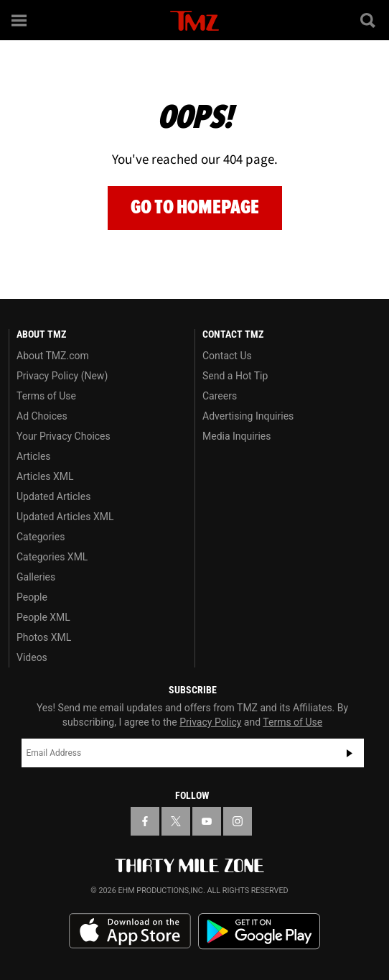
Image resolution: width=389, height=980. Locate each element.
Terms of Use (46, 396)
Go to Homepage (195, 207)
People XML (43, 617)
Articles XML (45, 476)
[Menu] (20, 20)
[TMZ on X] (176, 821)
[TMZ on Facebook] (145, 821)
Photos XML (44, 637)
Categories (41, 537)
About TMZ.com (53, 356)
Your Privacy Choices (64, 436)
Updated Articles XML (65, 517)
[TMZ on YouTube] (207, 821)
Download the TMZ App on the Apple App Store (130, 931)
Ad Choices (42, 416)
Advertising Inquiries (248, 416)
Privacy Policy (210, 722)
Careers (220, 396)
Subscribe (350, 753)
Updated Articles (53, 496)
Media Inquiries (236, 436)
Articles (34, 456)
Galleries (36, 577)
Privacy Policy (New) (62, 376)
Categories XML (52, 557)
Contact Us (227, 356)
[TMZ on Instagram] (238, 821)
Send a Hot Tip (235, 376)
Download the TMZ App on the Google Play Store (259, 932)
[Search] (369, 20)
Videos (32, 657)
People (32, 597)
